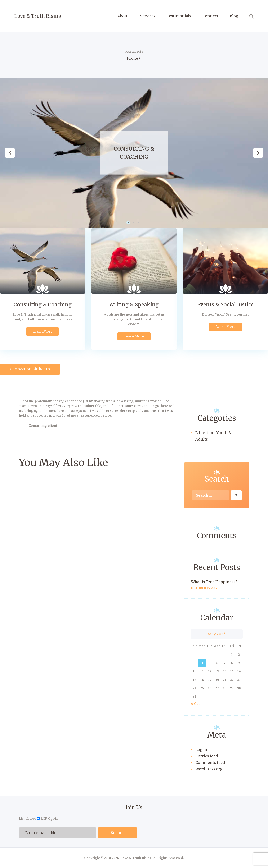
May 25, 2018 (134, 52)
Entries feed (207, 756)
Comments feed (210, 763)
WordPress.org (209, 769)
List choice (28, 819)
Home (132, 58)
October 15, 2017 (204, 588)
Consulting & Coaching (134, 153)
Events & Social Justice (225, 305)
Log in (201, 750)
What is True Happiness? (214, 582)
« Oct (195, 704)
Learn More (43, 331)
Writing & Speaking (134, 305)
